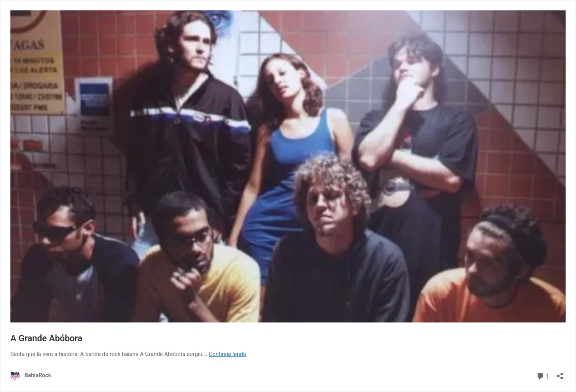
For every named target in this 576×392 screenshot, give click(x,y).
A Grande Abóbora (46, 338)
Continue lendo (228, 354)
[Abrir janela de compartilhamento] (560, 373)
